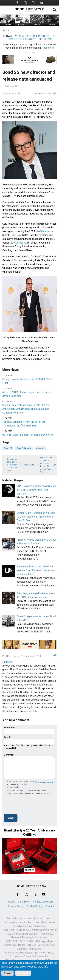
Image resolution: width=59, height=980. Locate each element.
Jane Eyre (16, 235)
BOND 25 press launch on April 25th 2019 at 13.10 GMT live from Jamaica (36, 490)
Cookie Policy (35, 906)
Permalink (8, 662)
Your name (10, 728)
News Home (29, 465)
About (11, 902)
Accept (7, 973)
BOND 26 (30, 39)
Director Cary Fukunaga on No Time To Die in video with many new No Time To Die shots (36, 517)
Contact (50, 906)
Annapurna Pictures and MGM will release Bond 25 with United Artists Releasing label (36, 570)
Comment (9, 755)
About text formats (45, 782)
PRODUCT (44, 36)
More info (43, 967)
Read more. (48, 48)
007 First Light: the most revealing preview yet (28, 435)
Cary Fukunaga (24, 448)
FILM (21, 36)
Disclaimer (24, 902)
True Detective (18, 243)
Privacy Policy (16, 906)
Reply (54, 655)
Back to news (10, 93)
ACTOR (31, 36)
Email (7, 737)
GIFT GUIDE (45, 39)
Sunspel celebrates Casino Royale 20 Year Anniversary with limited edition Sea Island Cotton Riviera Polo (26, 409)
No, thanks (23, 973)
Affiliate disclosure (43, 902)
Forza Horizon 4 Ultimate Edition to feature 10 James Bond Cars (46, 465)
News (6, 30)
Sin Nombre (47, 231)
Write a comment (44, 93)
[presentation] (28, 805)
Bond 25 (8, 448)
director (40, 448)
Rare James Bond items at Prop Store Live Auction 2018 (12, 465)
